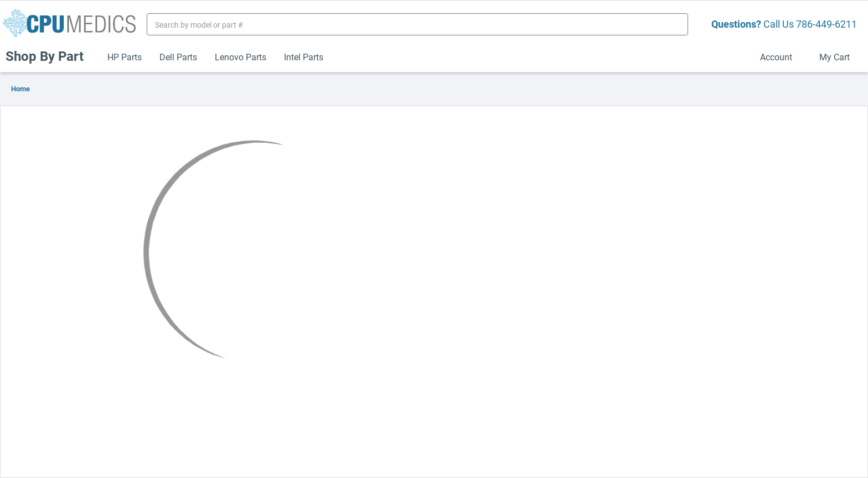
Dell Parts (178, 57)
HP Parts (125, 57)
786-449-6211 (826, 24)
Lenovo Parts (241, 57)
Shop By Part (49, 56)
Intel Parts (304, 57)
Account (781, 57)
